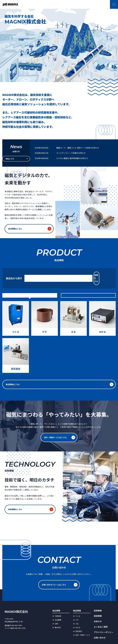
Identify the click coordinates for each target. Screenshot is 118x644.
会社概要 (58, 610)
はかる (78, 617)
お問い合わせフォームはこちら (55, 576)
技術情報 (98, 606)
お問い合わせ (100, 628)
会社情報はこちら (16, 228)
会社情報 (56, 600)
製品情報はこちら (54, 378)
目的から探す (30, 289)
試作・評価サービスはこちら (56, 430)
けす (77, 610)
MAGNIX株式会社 (16, 601)
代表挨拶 (58, 606)
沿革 (56, 614)
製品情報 (77, 600)
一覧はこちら (14, 158)
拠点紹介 (58, 617)
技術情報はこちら (16, 501)
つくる (78, 606)
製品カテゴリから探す (88, 289)
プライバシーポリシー (104, 622)
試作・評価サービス (83, 625)
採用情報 (98, 600)
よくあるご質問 (101, 617)
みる (77, 614)
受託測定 (79, 621)
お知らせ (98, 611)
